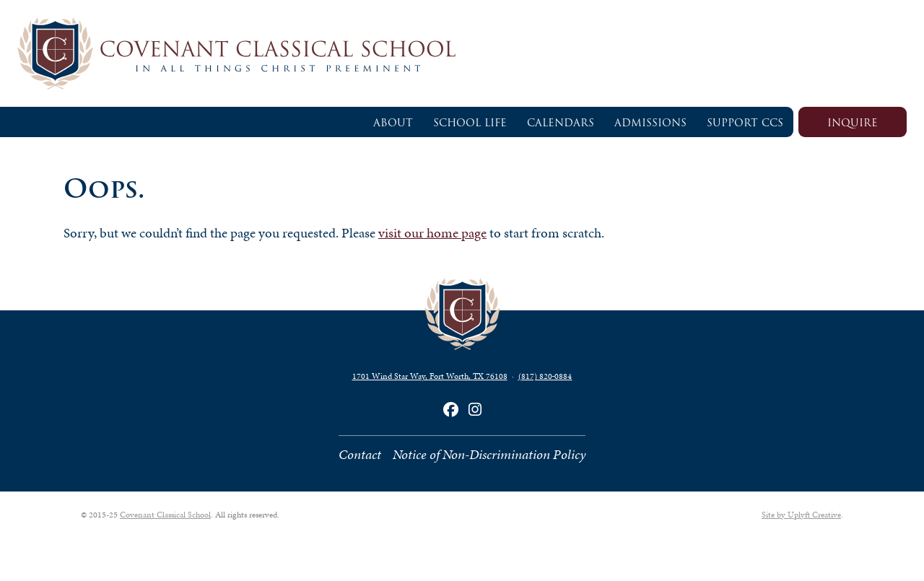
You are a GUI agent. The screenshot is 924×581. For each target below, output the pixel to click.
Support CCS (745, 123)
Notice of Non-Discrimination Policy (489, 454)
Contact (360, 454)
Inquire (853, 123)
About (393, 123)
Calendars (561, 123)
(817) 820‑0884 (545, 376)
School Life (470, 123)
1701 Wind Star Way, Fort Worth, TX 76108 (430, 376)
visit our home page (432, 233)
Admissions (650, 123)
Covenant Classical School (165, 515)
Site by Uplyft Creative (801, 515)
